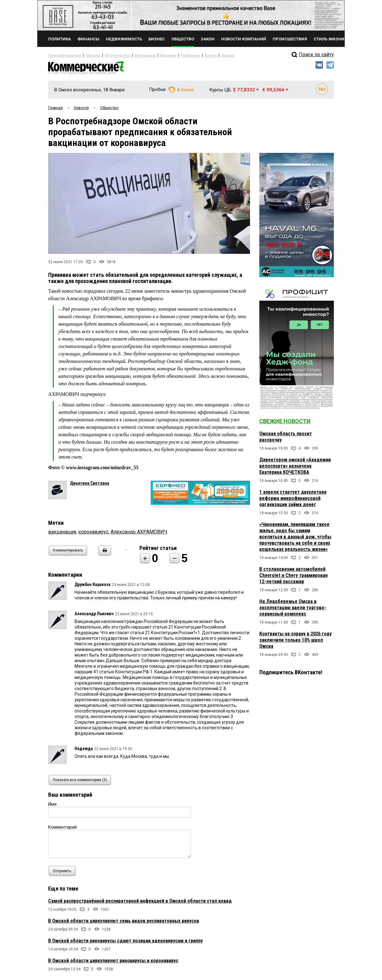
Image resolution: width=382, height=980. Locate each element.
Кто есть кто (108, 55)
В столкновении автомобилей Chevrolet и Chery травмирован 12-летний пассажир (293, 578)
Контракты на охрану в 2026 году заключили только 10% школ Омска (296, 642)
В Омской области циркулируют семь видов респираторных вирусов (124, 923)
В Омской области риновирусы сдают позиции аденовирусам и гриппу (125, 943)
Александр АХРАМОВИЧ (139, 534)
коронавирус (93, 534)
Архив (205, 55)
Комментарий (62, 830)
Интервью (132, 55)
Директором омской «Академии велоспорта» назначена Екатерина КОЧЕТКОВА (295, 468)
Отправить (64, 873)
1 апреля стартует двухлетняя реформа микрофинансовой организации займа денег (293, 501)
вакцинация (62, 534)
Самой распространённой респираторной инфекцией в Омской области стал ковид (140, 903)
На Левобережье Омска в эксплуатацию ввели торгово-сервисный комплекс (293, 610)
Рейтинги (172, 55)
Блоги (190, 55)
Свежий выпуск (62, 55)
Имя (52, 807)
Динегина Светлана (90, 486)
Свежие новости (285, 424)
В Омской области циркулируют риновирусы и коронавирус (113, 963)
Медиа (87, 55)
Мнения (152, 55)
